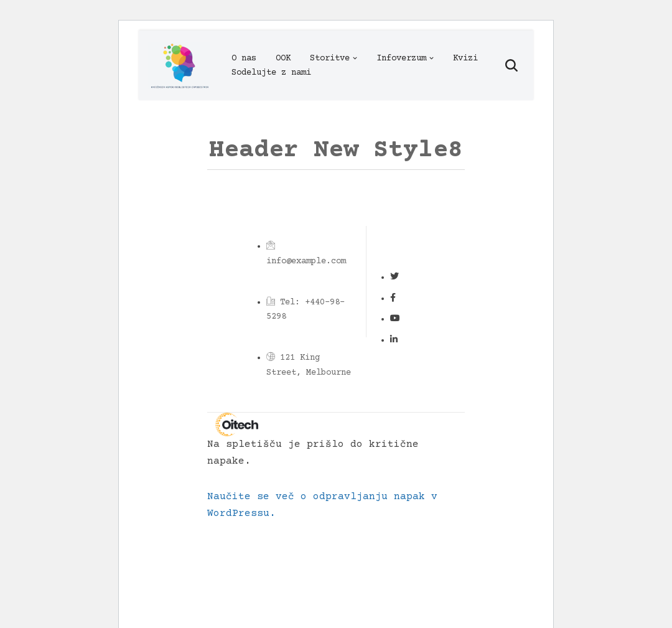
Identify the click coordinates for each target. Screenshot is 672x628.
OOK (283, 59)
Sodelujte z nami (271, 73)
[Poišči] (511, 65)
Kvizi (465, 59)
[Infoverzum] (179, 65)
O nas (244, 59)
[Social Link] (394, 278)
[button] (355, 58)
